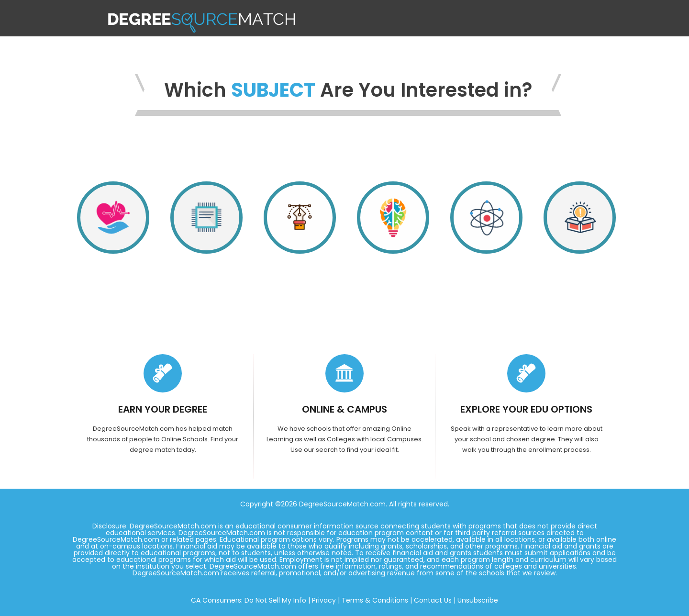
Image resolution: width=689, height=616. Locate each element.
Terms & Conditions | (377, 600)
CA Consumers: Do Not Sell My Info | (250, 600)
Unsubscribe (478, 600)
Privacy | (326, 600)
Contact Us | (435, 600)
